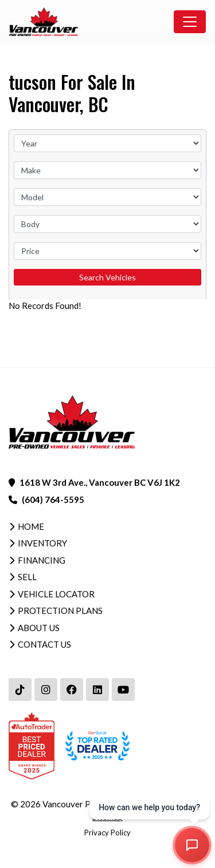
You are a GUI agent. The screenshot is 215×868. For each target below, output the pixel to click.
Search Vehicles (107, 277)
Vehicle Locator (56, 594)
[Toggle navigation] (190, 22)
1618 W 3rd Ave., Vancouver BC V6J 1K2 (100, 482)
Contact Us (44, 644)
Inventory (42, 543)
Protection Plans (60, 611)
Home (31, 526)
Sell (27, 577)
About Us (39, 628)
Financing (42, 560)
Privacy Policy (107, 833)
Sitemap (107, 817)
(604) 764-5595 (53, 500)
